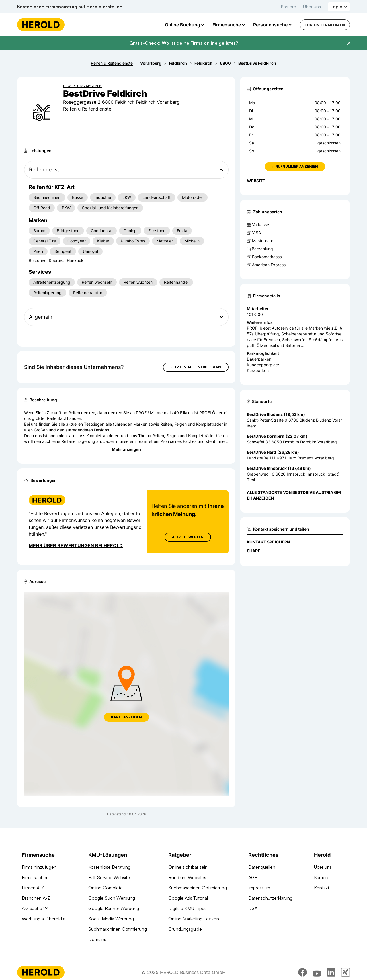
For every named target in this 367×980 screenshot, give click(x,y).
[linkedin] (331, 972)
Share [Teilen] (254, 551)
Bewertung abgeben (82, 86)
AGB (253, 877)
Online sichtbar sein (188, 867)
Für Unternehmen (325, 25)
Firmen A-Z (33, 888)
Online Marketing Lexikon (194, 919)
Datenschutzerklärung (270, 898)
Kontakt (322, 888)
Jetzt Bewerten (188, 537)
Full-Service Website (109, 877)
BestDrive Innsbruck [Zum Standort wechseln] (267, 468)
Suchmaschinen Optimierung (118, 929)
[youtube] (317, 972)
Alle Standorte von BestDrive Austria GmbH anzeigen (294, 495)
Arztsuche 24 (35, 908)
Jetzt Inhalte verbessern (196, 367)
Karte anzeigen (126, 717)
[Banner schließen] (349, 43)
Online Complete (106, 888)
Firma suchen (35, 877)
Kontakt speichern (268, 542)
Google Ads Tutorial (188, 898)
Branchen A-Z (36, 898)
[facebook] (302, 972)
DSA (253, 908)
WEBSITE (256, 181)
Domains (97, 939)
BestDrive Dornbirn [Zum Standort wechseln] (266, 436)
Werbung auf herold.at (44, 919)
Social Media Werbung (111, 919)
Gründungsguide (185, 929)
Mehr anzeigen (126, 449)
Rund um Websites (187, 877)
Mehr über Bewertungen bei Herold (76, 545)
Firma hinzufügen (39, 867)
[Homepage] (41, 25)
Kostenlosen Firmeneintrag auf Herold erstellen (70, 7)
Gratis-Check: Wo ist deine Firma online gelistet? (184, 43)
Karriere (288, 7)
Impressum (259, 888)
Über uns (312, 7)
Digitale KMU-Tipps (187, 908)
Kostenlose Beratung (109, 867)
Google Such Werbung (112, 898)
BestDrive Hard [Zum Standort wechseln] (261, 452)
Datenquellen (262, 867)
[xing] (345, 972)
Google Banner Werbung (114, 908)
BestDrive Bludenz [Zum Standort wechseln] (265, 414)
